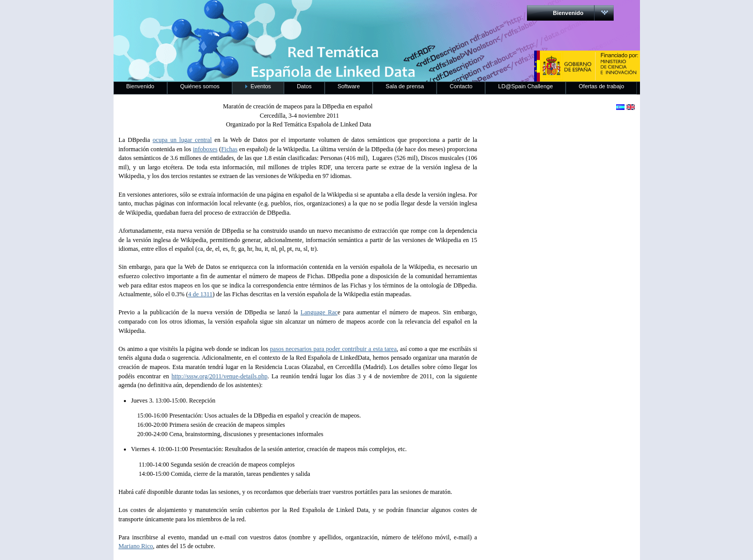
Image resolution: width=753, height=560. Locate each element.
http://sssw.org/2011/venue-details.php (219, 376)
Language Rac (319, 312)
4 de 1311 (201, 294)
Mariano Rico (136, 546)
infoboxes (205, 149)
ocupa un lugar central (182, 140)
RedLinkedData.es (221, 15)
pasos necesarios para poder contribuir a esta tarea (333, 349)
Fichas (230, 149)
